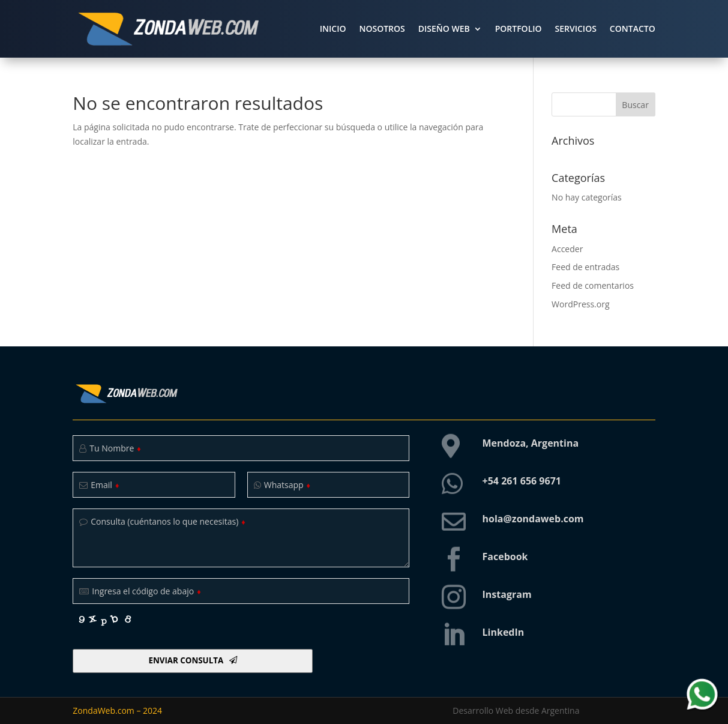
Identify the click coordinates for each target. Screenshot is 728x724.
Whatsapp (287, 485)
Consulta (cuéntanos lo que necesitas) (168, 521)
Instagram (507, 594)
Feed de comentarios (593, 285)
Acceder (567, 249)
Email (105, 485)
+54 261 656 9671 (522, 481)
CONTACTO (633, 29)
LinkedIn (504, 632)
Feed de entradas (585, 267)
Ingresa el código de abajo (146, 591)
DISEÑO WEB (444, 29)
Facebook (505, 557)
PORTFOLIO (519, 29)
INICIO (333, 29)
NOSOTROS (382, 29)
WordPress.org (580, 304)
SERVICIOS (576, 29)
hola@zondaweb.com (533, 519)
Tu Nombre (115, 448)
